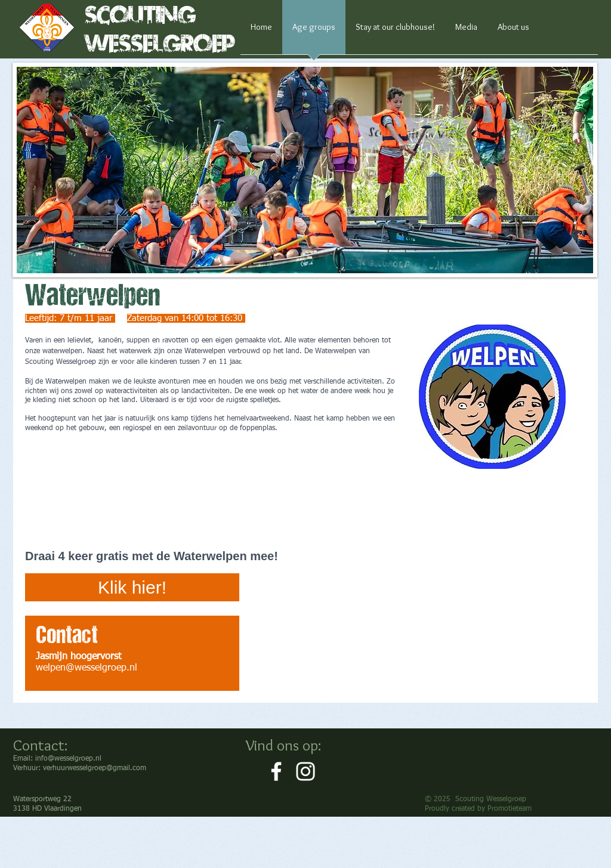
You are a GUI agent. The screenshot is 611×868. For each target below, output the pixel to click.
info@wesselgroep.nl (68, 759)
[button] (305, 170)
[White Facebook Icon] (276, 771)
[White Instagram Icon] (305, 771)
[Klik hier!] (132, 587)
